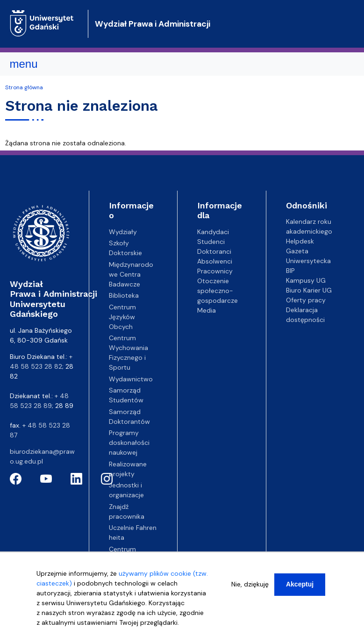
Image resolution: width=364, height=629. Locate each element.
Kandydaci (213, 232)
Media (207, 310)
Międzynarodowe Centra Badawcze (131, 274)
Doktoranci (214, 251)
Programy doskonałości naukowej (129, 443)
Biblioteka (124, 295)
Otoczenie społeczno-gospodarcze (218, 291)
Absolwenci (215, 261)
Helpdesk (300, 241)
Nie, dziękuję (250, 590)
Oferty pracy (306, 300)
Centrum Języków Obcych (122, 317)
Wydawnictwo (131, 379)
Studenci (211, 242)
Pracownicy (215, 271)
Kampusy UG (306, 280)
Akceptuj (300, 590)
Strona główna (24, 87)
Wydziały (123, 232)
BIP (290, 271)
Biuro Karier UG (309, 290)
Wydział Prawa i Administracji (153, 24)
